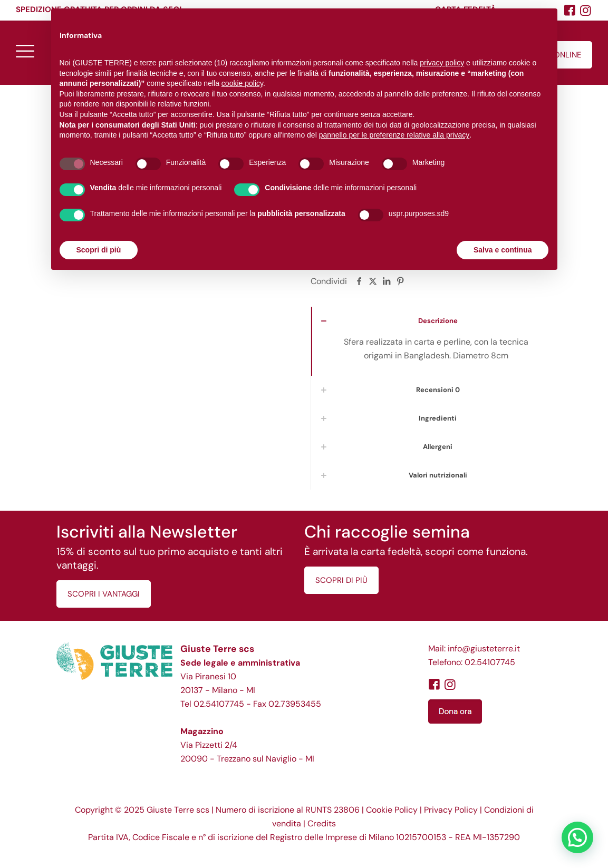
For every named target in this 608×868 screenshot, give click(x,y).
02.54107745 (219, 704)
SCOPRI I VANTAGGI (104, 594)
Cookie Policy (392, 810)
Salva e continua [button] (503, 250)
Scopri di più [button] (99, 250)
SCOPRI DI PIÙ (341, 580)
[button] (577, 837)
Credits (322, 823)
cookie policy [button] (242, 83)
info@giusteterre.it (484, 648)
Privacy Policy (451, 810)
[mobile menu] (25, 51)
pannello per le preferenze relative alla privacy (394, 135)
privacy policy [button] (442, 63)
